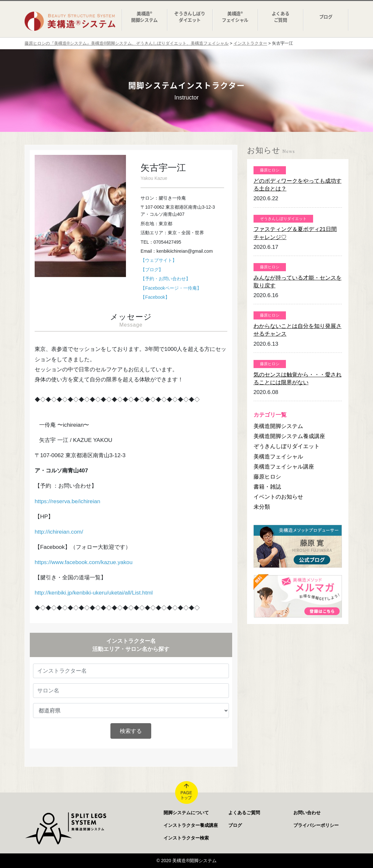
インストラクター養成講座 (191, 825)
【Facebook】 (155, 297)
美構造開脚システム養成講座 (289, 436)
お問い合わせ (307, 813)
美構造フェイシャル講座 (284, 467)
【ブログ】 (152, 270)
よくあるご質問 (244, 813)
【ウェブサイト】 (159, 260)
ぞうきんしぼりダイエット (287, 446)
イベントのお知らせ (278, 497)
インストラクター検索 (186, 838)
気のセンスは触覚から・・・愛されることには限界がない (298, 378)
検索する (131, 731)
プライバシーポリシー (316, 825)
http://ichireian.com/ (59, 532)
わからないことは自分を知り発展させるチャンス (298, 330)
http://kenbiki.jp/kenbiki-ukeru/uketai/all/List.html (94, 593)
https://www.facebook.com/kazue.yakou (84, 562)
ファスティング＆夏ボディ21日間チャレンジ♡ (295, 233)
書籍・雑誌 (267, 487)
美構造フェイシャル (278, 457)
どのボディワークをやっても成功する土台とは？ (298, 185)
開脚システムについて (186, 813)
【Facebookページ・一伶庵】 (171, 288)
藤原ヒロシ (267, 477)
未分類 (262, 507)
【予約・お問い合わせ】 (165, 279)
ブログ (235, 825)
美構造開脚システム (278, 426)
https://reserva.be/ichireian (68, 501)
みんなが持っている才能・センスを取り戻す (298, 282)
